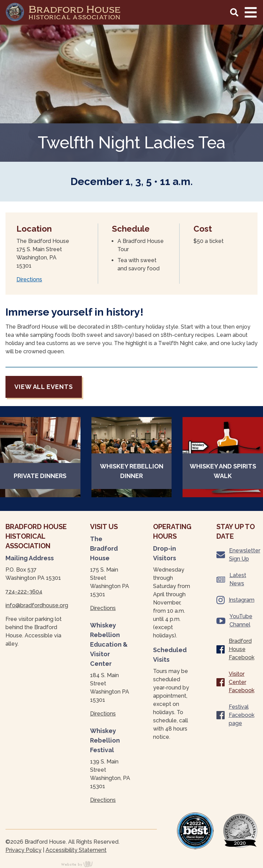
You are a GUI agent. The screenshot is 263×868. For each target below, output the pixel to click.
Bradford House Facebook (235, 649)
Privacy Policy (23, 850)
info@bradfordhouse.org (37, 605)
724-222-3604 (24, 592)
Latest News (231, 579)
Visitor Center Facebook (235, 682)
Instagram (235, 600)
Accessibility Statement (76, 850)
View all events (44, 387)
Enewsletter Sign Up (237, 555)
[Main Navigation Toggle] (251, 12)
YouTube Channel (234, 620)
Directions (29, 279)
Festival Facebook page (235, 715)
